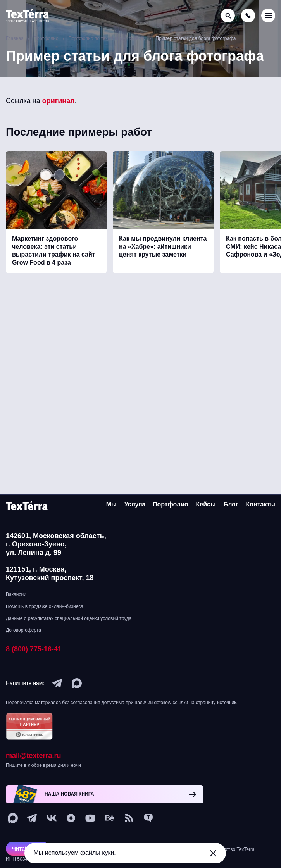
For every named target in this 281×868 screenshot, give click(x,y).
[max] (77, 683)
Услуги (135, 504)
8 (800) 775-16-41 (34, 649)
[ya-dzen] (71, 818)
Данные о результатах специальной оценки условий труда (69, 618)
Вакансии (16, 594)
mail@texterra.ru (34, 756)
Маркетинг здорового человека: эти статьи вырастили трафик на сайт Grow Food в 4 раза (54, 251)
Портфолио (171, 504)
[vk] (52, 818)
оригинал (59, 101)
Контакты (261, 504)
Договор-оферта (23, 630)
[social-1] (129, 818)
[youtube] (90, 818)
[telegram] (57, 683)
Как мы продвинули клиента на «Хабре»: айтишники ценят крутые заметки (163, 247)
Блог (231, 504)
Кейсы (206, 504)
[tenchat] (148, 818)
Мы (111, 504)
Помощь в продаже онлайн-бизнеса (45, 606)
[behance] (110, 818)
